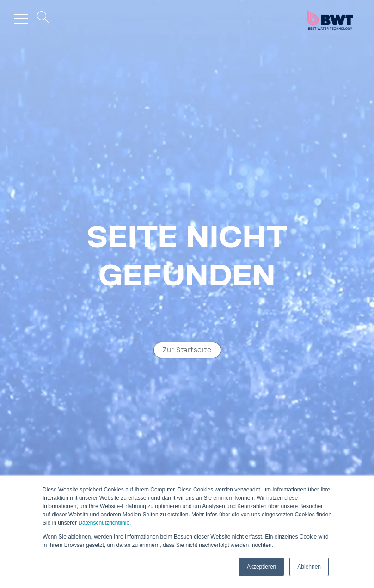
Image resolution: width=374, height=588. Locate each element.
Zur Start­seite (187, 350)
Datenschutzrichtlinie (104, 523)
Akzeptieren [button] (261, 567)
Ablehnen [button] (309, 567)
